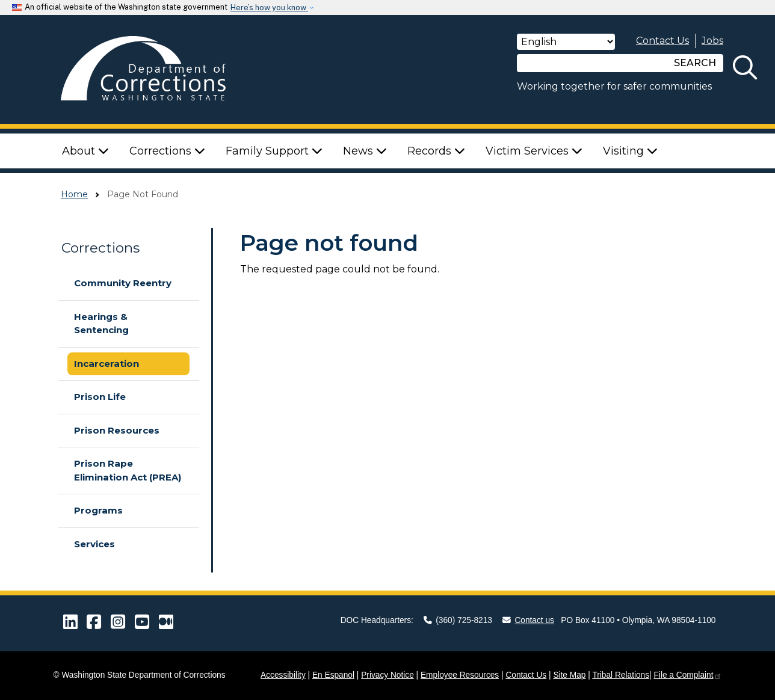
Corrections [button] (167, 151)
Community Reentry (123, 283)
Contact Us (662, 41)
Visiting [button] (630, 151)
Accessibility (283, 675)
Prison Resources (117, 430)
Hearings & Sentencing (101, 324)
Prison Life (100, 397)
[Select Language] (566, 42)
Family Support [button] (274, 151)
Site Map (569, 675)
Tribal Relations (621, 675)
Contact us (528, 620)
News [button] (365, 151)
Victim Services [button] (534, 151)
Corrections (100, 248)
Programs (98, 510)
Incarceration (107, 364)
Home (74, 194)
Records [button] (436, 151)
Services (94, 544)
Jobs (712, 41)
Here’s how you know (269, 8)
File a (687, 675)
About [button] (85, 151)
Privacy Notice (387, 675)
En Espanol (333, 675)
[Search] (592, 63)
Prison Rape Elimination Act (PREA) (128, 470)
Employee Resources (460, 675)
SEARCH (695, 63)
